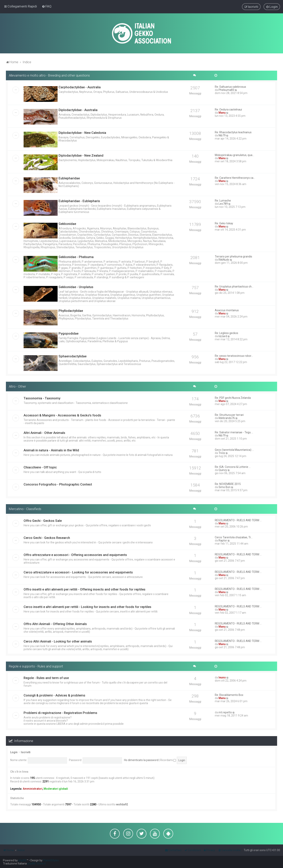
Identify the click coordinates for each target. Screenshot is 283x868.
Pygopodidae (68, 333)
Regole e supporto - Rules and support (36, 666)
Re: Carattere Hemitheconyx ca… (235, 178)
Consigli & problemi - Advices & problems (54, 695)
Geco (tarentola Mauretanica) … (234, 449)
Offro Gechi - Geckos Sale (43, 520)
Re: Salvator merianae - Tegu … (234, 432)
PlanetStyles (51, 860)
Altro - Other (17, 386)
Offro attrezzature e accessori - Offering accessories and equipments (75, 554)
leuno (222, 677)
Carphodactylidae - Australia (80, 87)
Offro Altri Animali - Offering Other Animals (55, 623)
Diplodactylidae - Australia (78, 110)
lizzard (223, 336)
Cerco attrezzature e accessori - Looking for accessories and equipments (78, 572)
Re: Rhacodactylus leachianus (233, 132)
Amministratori (33, 788)
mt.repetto (225, 712)
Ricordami (168, 760)
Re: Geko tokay (224, 223)
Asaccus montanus (227, 310)
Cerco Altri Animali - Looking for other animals (58, 641)
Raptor (223, 540)
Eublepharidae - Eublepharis (79, 201)
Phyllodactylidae (71, 310)
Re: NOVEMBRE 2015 (228, 484)
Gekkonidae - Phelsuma (76, 257)
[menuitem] (47, 6)
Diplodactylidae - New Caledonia (82, 132)
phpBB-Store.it (36, 863)
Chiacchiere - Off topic (40, 467)
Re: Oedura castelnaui (228, 109)
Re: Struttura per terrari (229, 414)
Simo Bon (225, 487)
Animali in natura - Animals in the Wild (51, 450)
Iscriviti (26, 752)
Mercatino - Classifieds (25, 508)
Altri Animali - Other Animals (44, 432)
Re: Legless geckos (226, 333)
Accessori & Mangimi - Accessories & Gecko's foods (62, 415)
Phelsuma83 (226, 90)
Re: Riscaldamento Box (229, 695)
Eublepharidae (69, 178)
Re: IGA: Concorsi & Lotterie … (233, 466)
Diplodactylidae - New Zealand (81, 155)
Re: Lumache (223, 200)
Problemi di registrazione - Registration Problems (60, 713)
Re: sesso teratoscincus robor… (234, 356)
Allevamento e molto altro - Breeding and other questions (49, 75)
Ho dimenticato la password (141, 760)
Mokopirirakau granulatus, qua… (234, 155)
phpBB (22, 860)
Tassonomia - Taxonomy (42, 398)
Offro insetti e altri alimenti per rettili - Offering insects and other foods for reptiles (85, 589)
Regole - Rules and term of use (46, 678)
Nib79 (222, 135)
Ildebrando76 (227, 418)
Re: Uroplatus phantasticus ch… (234, 286)
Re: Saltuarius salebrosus (230, 87)
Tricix (222, 453)
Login (14, 752)
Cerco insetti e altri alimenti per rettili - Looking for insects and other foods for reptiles (87, 606)
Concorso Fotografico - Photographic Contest (58, 484)
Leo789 (223, 204)
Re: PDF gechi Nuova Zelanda (233, 397)
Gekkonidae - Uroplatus (76, 287)
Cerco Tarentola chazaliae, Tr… (234, 537)
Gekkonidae (67, 224)
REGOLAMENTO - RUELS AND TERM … (238, 520)
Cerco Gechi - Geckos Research (47, 537)
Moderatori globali (56, 788)
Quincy (223, 470)
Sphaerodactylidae (73, 356)
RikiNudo (224, 259)
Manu (222, 112)
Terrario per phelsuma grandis (233, 256)
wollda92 (122, 804)
